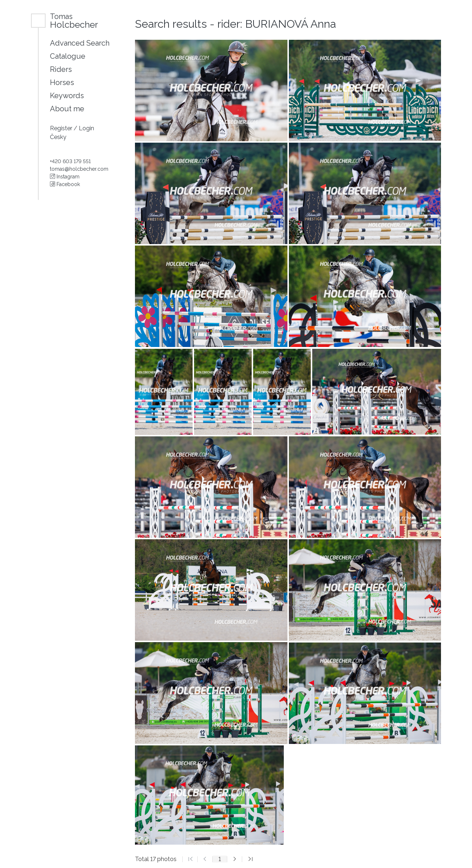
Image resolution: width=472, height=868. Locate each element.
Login (86, 128)
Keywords (67, 96)
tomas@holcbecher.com (79, 169)
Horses (62, 82)
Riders (61, 69)
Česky (58, 137)
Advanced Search (80, 43)
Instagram (65, 177)
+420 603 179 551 (70, 161)
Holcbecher (74, 21)
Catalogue (68, 56)
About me (67, 109)
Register (62, 128)
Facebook (65, 184)
